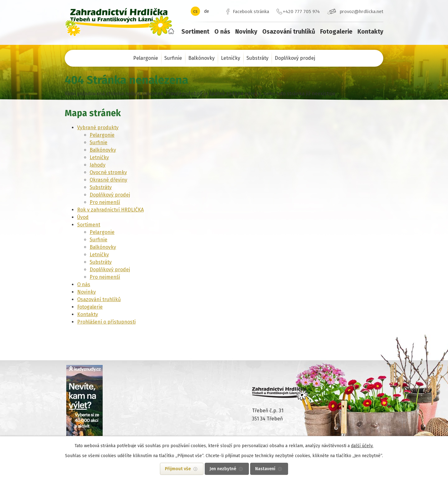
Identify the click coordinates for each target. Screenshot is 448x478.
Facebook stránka (251, 12)
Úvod (171, 31)
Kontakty (370, 32)
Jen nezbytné (223, 469)
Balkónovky (201, 58)
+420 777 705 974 (301, 12)
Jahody (98, 165)
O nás (222, 32)
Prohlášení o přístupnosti (106, 322)
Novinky (246, 32)
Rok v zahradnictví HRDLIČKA (110, 210)
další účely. (362, 446)
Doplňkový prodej (295, 58)
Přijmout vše (178, 469)
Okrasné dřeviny (108, 180)
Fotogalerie (336, 32)
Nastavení (265, 469)
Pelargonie (146, 58)
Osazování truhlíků (289, 32)
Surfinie (173, 58)
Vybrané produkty (98, 128)
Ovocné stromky (108, 172)
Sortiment (195, 32)
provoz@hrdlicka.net (362, 12)
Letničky (231, 58)
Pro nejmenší (105, 202)
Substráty (257, 58)
